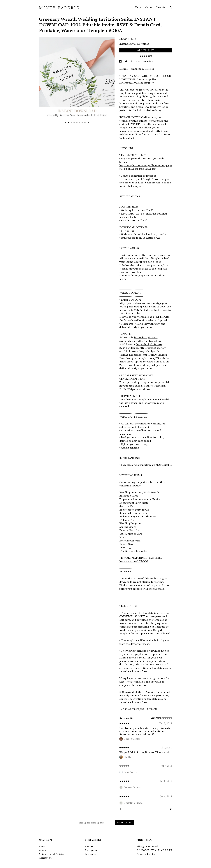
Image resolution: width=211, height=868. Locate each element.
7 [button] (85, 122)
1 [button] (69, 122)
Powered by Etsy (146, 854)
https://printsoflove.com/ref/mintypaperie (144, 303)
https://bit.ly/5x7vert (146, 338)
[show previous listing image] (65, 123)
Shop (138, 7)
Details (124, 69)
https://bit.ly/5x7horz (149, 341)
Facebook (90, 854)
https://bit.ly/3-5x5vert (149, 344)
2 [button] (71, 122)
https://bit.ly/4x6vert (151, 351)
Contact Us (45, 858)
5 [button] (80, 122)
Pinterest (90, 847)
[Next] (171, 809)
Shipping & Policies (142, 69)
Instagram (91, 850)
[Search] (171, 8)
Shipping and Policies (52, 854)
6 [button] (82, 122)
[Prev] (120, 809)
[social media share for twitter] (126, 62)
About (148, 7)
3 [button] (74, 122)
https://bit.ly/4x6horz (155, 355)
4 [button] (77, 122)
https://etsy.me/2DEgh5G (134, 561)
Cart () (160, 7)
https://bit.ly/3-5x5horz (153, 348)
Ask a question (145, 62)
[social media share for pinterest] (132, 62)
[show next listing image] (88, 123)
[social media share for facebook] (121, 62)
